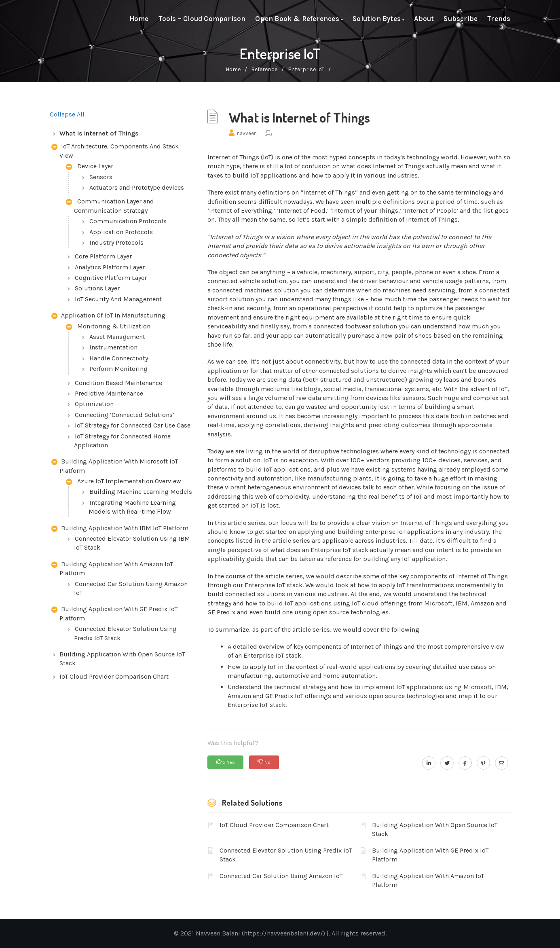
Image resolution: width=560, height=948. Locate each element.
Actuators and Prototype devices (137, 187)
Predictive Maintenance (109, 393)
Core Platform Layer (103, 256)
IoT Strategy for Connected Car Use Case (133, 425)
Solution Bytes (378, 19)
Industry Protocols (116, 242)
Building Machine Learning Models (141, 492)
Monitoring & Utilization (108, 327)
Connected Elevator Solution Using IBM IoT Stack (132, 543)
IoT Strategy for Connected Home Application (122, 441)
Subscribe (461, 19)
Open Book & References (299, 19)
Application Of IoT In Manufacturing (108, 316)
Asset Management (117, 337)
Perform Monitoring (118, 369)
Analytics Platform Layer (110, 267)
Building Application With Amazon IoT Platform (112, 568)
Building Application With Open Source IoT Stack (122, 659)
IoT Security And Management (118, 299)
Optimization (94, 404)
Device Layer (90, 167)
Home (139, 19)
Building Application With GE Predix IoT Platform (114, 613)
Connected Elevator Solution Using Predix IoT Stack (125, 633)
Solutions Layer (97, 288)
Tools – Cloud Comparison (202, 19)
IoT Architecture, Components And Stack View (115, 151)
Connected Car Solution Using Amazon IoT (131, 588)
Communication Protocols (128, 221)
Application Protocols (121, 232)
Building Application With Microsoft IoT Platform (115, 466)
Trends (499, 19)
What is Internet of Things (99, 133)
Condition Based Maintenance (118, 383)
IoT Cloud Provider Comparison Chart (114, 676)
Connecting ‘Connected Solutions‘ (125, 415)
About (424, 19)
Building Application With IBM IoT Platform (120, 529)
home (233, 69)
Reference (264, 69)
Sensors (101, 177)
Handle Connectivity (119, 358)
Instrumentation (113, 347)
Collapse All (67, 114)
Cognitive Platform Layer (111, 278)
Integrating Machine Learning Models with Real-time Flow (132, 507)
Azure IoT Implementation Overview (124, 482)
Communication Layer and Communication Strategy (110, 206)
